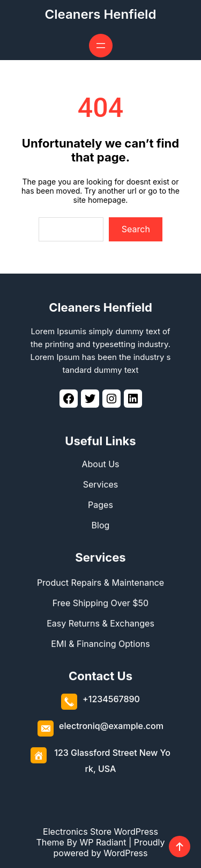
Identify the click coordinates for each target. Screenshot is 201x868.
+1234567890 (111, 698)
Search (136, 229)
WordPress (125, 853)
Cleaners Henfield (101, 14)
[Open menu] (101, 46)
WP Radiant (103, 842)
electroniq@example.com (111, 725)
